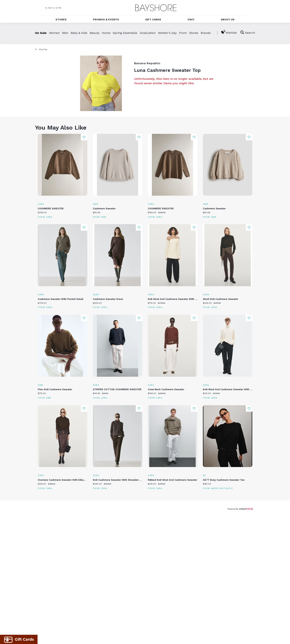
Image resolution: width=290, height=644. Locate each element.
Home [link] (106, 33)
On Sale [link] (41, 33)
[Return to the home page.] (156, 8)
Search (248, 32)
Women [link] (54, 33)
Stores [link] (194, 33)
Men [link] (65, 33)
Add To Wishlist (84, 137)
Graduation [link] (148, 33)
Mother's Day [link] (167, 33)
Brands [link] (206, 33)
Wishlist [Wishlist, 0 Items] (229, 32)
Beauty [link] (95, 33)
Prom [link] (183, 33)
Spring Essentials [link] (125, 33)
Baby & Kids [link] (79, 33)
